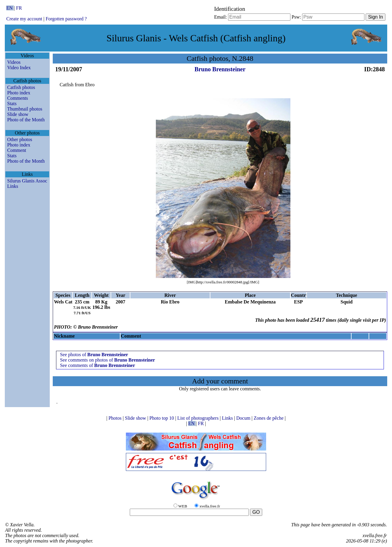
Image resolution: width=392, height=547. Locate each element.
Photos (116, 418)
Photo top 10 (162, 418)
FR (19, 8)
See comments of (97, 365)
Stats (12, 103)
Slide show (18, 114)
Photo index (19, 93)
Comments (18, 98)
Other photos (20, 139)
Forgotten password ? (66, 19)
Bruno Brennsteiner (220, 69)
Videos (14, 62)
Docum (244, 418)
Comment (17, 150)
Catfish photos (21, 87)
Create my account (24, 19)
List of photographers (199, 418)
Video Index (19, 68)
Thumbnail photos (25, 109)
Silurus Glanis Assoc (27, 181)
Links (13, 186)
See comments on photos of (107, 360)
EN (10, 8)
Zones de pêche (269, 418)
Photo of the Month (26, 120)
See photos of (94, 355)
